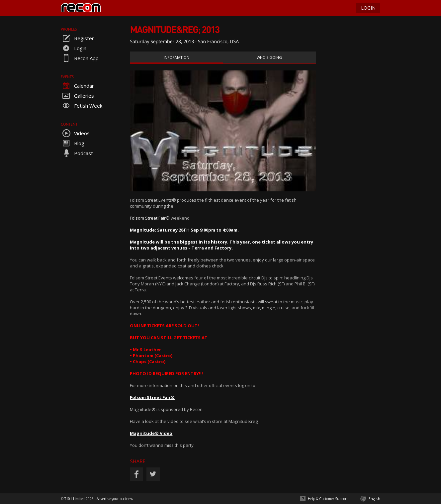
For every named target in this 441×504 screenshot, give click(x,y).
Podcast (77, 153)
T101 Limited (75, 499)
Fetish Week (82, 106)
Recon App (80, 58)
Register (77, 38)
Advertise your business (115, 499)
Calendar (77, 86)
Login (74, 48)
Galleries (77, 96)
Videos (75, 133)
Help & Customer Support (328, 499)
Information (176, 57)
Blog (73, 143)
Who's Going (269, 57)
